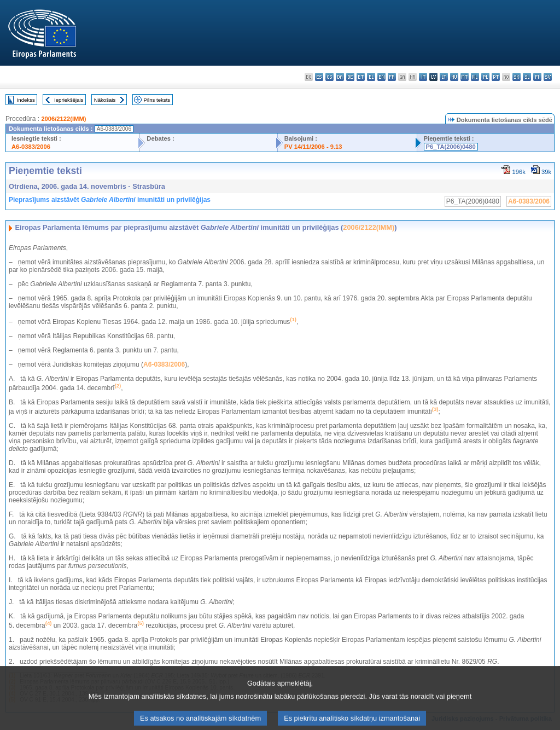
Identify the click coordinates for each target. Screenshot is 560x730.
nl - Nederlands (475, 77)
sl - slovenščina (527, 77)
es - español (319, 77)
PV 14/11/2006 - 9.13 (313, 147)
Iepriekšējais (69, 100)
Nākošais (105, 100)
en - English (381, 77)
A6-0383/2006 (31, 147)
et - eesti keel (361, 77)
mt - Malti (465, 77)
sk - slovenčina (517, 77)
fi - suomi (537, 77)
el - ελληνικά (371, 77)
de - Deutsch (350, 77)
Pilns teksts (157, 100)
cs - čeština (329, 77)
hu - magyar (454, 77)
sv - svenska (548, 77)
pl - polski (485, 77)
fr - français (392, 77)
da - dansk (340, 77)
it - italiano (423, 77)
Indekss (26, 100)
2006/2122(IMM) (63, 119)
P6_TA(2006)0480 (451, 147)
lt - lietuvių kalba (444, 77)
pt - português (496, 77)
